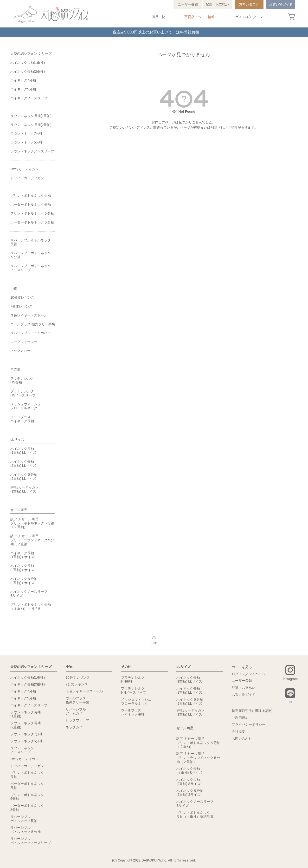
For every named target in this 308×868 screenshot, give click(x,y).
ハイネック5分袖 (23, 89)
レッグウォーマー (24, 342)
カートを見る (242, 667)
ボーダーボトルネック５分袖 (32, 222)
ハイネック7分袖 (23, 80)
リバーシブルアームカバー (31, 333)
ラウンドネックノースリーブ (32, 151)
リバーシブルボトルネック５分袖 (31, 255)
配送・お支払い (217, 4)
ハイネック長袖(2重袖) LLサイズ (23, 464)
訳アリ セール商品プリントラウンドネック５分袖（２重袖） (32, 540)
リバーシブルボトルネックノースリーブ (31, 268)
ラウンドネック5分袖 (26, 142)
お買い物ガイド (281, 4)
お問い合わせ (242, 738)
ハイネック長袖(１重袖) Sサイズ (189, 771)
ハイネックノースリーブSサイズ (29, 594)
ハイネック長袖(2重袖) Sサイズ (22, 568)
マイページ (257, 674)
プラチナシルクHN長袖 (22, 380)
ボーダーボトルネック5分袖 (27, 808)
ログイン (256, 17)
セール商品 (19, 510)
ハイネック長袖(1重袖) (28, 63)
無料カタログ (249, 4)
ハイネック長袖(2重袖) (28, 72)
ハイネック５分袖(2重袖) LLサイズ (24, 477)
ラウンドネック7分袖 (26, 133)
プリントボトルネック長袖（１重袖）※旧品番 (31, 607)
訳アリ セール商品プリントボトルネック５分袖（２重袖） (32, 523)
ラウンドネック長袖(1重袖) (31, 116)
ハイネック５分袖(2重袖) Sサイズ (24, 581)
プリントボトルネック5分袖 (27, 797)
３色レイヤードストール (29, 315)
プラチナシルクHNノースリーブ (23, 393)
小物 (14, 288)
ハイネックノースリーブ (29, 98)
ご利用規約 (240, 718)
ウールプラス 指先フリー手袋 (33, 324)
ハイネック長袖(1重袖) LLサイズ (23, 451)
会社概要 (238, 731)
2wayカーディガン (24, 169)
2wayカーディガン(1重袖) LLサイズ (24, 489)
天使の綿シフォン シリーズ (31, 53)
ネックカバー (20, 351)
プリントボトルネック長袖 (31, 196)
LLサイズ (17, 440)
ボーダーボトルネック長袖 (31, 204)
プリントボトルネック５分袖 (32, 213)
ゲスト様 (242, 17)
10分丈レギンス (22, 297)
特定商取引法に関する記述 (252, 711)
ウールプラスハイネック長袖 (22, 419)
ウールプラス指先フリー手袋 (77, 700)
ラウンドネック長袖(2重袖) (31, 125)
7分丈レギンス (21, 306)
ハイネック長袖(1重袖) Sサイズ (22, 555)
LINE (290, 702)
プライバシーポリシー (249, 724)
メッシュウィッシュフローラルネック (26, 406)
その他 (15, 369)
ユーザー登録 (188, 4)
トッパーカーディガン (27, 178)
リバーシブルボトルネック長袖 (31, 242)
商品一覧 (158, 17)
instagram (290, 679)
